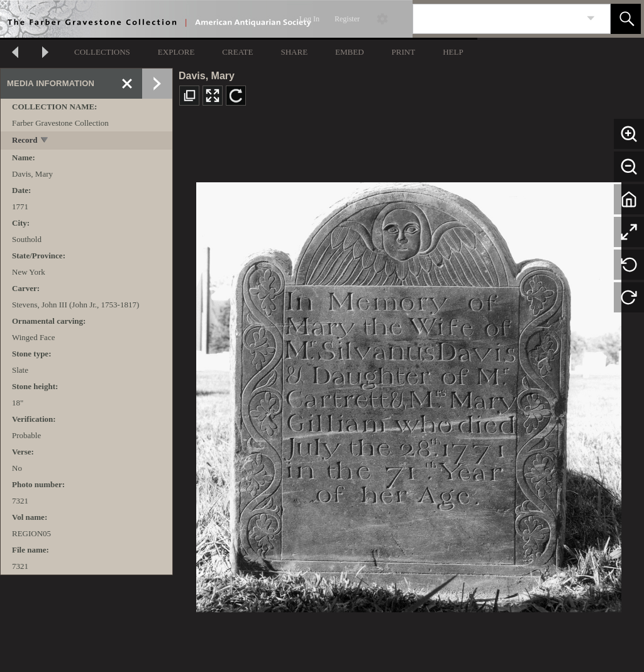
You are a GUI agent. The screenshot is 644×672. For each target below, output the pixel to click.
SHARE (294, 52)
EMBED (350, 52)
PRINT (404, 52)
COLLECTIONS (102, 52)
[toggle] (45, 141)
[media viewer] (408, 394)
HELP (453, 52)
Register (347, 19)
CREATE (237, 52)
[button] (626, 19)
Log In (309, 19)
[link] (591, 19)
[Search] (497, 19)
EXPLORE (176, 52)
